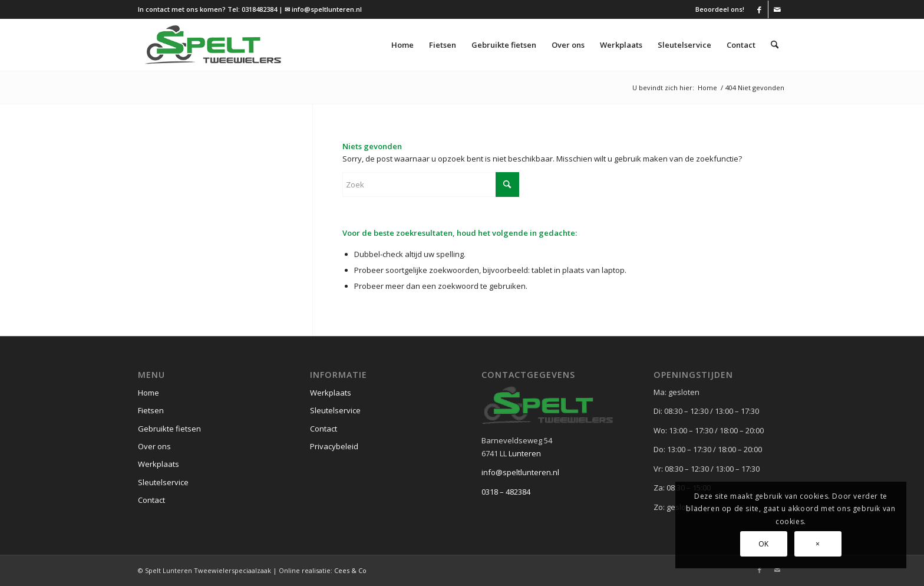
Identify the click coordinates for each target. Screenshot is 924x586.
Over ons (154, 446)
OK (764, 544)
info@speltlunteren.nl (520, 472)
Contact (151, 500)
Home (148, 393)
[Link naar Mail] (777, 9)
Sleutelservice (163, 482)
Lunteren (525, 453)
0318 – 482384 (506, 492)
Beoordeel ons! (720, 9)
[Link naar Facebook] (759, 9)
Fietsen (151, 410)
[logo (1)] (213, 45)
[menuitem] (717, 9)
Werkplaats (159, 464)
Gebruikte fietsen (169, 429)
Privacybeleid (334, 446)
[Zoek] (775, 45)
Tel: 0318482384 (252, 9)
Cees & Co (350, 570)
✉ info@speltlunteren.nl (323, 9)
